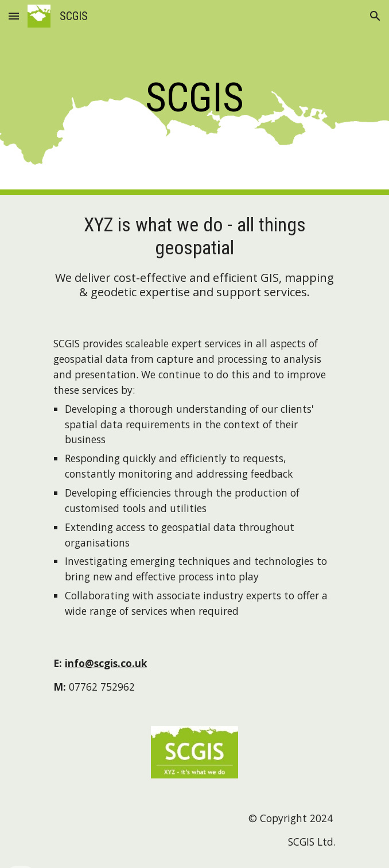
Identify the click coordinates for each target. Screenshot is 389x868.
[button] (14, 16)
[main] (194, 98)
